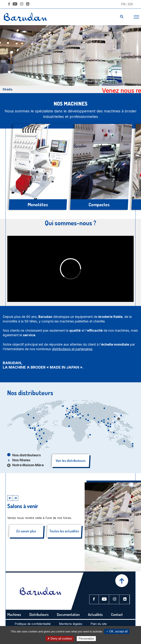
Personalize (86, 639)
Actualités (95, 614)
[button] (10, 498)
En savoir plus (26, 531)
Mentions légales (71, 624)
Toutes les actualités (64, 531)
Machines (14, 614)
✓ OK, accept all (117, 631)
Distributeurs (39, 614)
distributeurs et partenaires (72, 349)
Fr (123, 4)
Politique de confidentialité (33, 624)
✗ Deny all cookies (60, 639)
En (130, 4)
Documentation (68, 614)
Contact (117, 614)
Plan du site (99, 624)
